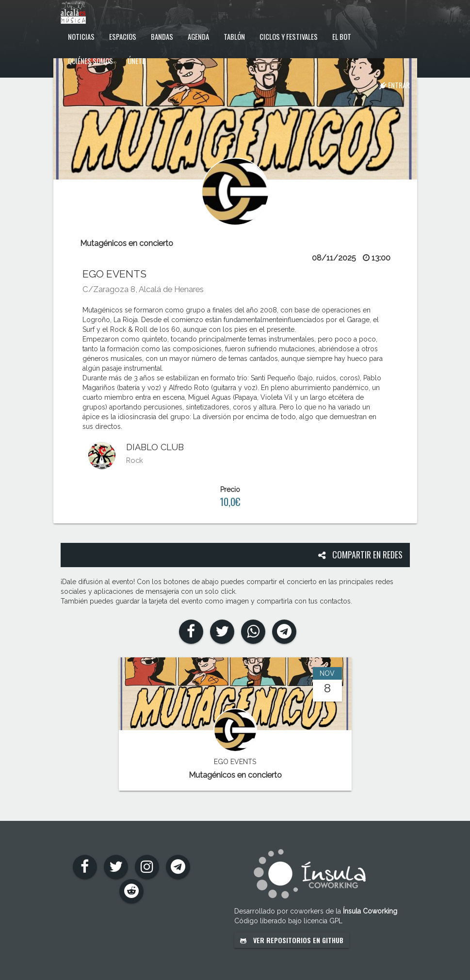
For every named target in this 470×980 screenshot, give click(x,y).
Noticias (81, 36)
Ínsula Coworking (370, 911)
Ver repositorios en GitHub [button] (292, 940)
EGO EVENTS (114, 274)
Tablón (234, 36)
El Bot (342, 36)
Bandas (162, 36)
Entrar (395, 85)
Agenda (198, 36)
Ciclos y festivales (289, 36)
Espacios (123, 36)
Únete (136, 61)
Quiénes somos (90, 61)
